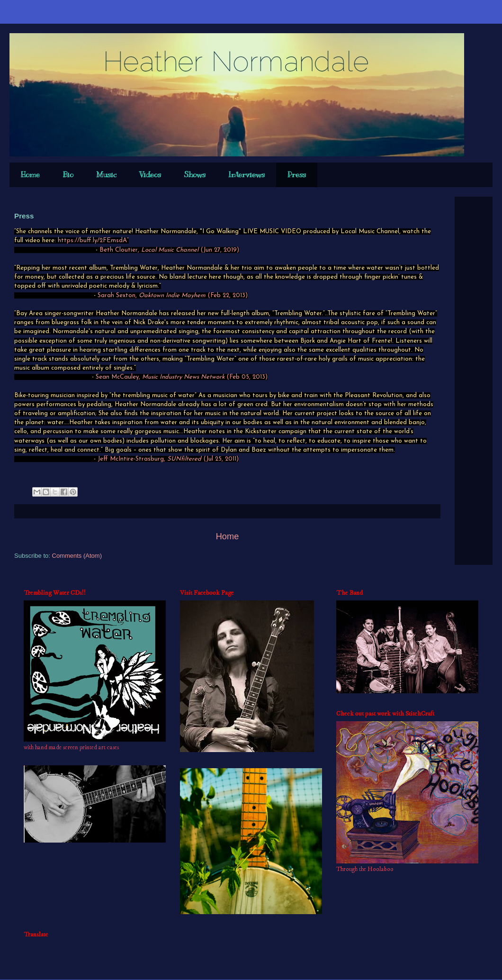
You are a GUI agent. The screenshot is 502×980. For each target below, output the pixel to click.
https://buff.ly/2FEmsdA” (93, 240)
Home (30, 175)
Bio (68, 175)
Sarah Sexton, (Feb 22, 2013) (173, 295)
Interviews (247, 175)
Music (106, 175)
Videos (150, 175)
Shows (195, 175)
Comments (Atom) (77, 556)
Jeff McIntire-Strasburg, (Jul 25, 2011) (168, 459)
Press (297, 175)
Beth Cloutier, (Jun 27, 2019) (169, 250)
